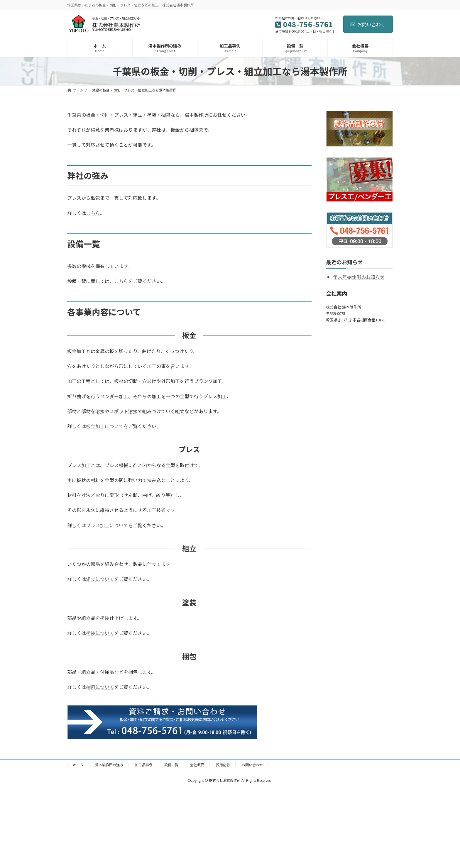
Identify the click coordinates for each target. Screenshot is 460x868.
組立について (100, 579)
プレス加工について (107, 525)
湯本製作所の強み (109, 765)
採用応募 (223, 765)
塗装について (100, 633)
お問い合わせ (368, 24)
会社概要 (197, 765)
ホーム (78, 765)
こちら (93, 213)
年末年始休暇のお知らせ (359, 277)
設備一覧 (171, 765)
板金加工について (105, 426)
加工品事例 (144, 765)
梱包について (100, 687)
